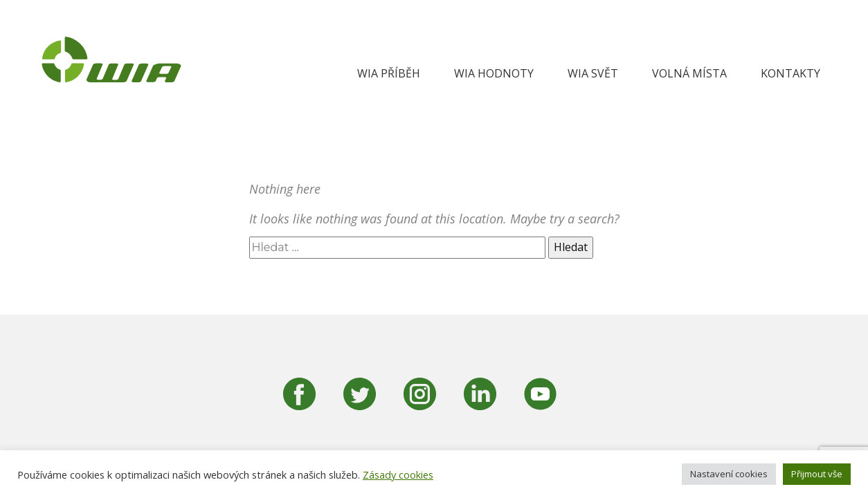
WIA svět (593, 73)
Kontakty (790, 73)
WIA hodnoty (494, 73)
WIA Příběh (389, 73)
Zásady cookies (398, 474)
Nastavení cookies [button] (729, 474)
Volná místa (689, 73)
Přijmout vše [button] (817, 474)
